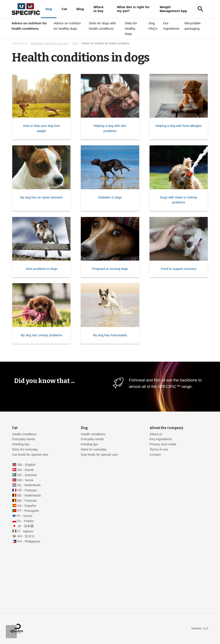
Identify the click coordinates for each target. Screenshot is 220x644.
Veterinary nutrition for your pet (49, 43)
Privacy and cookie (163, 444)
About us (156, 434)
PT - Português (28, 511)
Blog (80, 9)
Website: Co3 (200, 628)
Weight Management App (173, 9)
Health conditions (24, 434)
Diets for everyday (25, 449)
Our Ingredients (171, 26)
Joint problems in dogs (41, 269)
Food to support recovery (179, 269)
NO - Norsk (25, 480)
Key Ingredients (161, 439)
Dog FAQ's (153, 26)
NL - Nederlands (29, 485)
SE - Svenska (27, 475)
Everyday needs (24, 439)
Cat (64, 9)
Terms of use (159, 449)
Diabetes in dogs (110, 197)
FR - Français (27, 490)
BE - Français (27, 501)
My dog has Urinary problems (41, 335)
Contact (155, 455)
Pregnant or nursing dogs (110, 269)
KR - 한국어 (26, 536)
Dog (49, 9)
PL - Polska (25, 521)
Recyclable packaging (193, 26)
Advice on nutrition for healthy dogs (67, 26)
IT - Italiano (25, 531)
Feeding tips (21, 444)
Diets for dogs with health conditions (102, 26)
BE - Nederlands (29, 495)
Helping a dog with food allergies (179, 126)
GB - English (26, 465)
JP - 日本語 (25, 526)
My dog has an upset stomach (41, 197)
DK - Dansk (26, 470)
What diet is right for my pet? (133, 9)
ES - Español (27, 506)
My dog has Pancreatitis (110, 335)
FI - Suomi (25, 516)
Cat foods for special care (30, 455)
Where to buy (99, 9)
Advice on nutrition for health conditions (29, 26)
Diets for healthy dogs (131, 28)
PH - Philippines (29, 541)
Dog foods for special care (99, 455)
